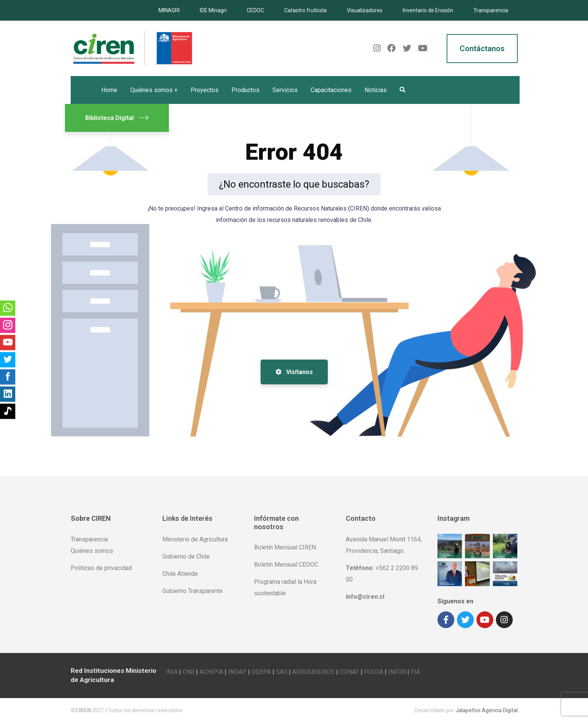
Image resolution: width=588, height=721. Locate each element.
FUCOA (374, 670)
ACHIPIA (211, 670)
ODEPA (261, 670)
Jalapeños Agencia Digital (487, 709)
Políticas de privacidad (101, 568)
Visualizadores (365, 10)
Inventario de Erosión (428, 10)
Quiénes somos (92, 551)
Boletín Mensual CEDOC (286, 565)
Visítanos (294, 372)
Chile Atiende (180, 574)
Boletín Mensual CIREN (285, 547)
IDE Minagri (213, 10)
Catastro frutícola (305, 10)
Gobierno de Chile (186, 557)
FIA (415, 670)
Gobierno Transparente (193, 591)
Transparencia (491, 10)
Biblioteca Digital (117, 118)
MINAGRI (169, 10)
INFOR (397, 670)
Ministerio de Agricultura (195, 539)
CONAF (349, 670)
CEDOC (255, 10)
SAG (282, 670)
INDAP (237, 670)
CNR (189, 670)
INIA (172, 670)
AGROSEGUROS (313, 670)
